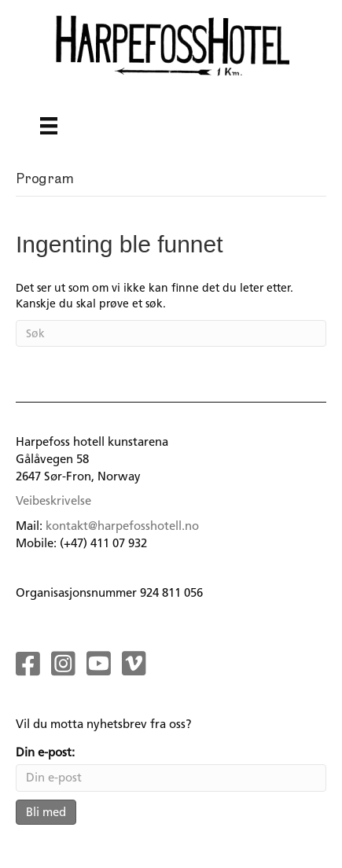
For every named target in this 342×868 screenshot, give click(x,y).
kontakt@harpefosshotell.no (122, 526)
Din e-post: (45, 752)
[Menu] (49, 126)
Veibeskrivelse (53, 501)
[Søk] (171, 333)
